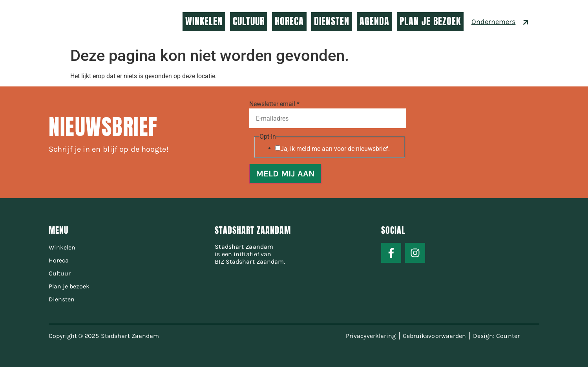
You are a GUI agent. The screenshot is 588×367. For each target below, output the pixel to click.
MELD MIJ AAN (285, 174)
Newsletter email (274, 104)
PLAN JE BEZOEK (430, 21)
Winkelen (62, 247)
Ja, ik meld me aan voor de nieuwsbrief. (335, 149)
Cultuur (60, 273)
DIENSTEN (332, 21)
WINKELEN (204, 21)
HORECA (289, 21)
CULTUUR (249, 21)
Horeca (59, 260)
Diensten (62, 299)
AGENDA (374, 21)
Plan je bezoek (69, 286)
